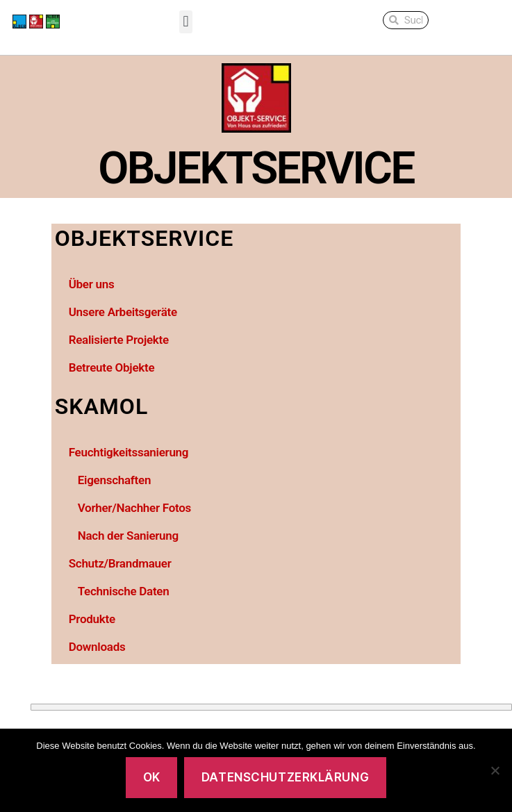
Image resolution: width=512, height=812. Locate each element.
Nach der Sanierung (128, 536)
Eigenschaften (114, 480)
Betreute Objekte (112, 367)
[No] (495, 770)
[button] (186, 22)
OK (152, 777)
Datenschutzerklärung (285, 777)
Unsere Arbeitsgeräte (123, 312)
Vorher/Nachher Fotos (134, 508)
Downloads (97, 647)
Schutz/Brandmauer (120, 563)
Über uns (92, 284)
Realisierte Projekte (119, 340)
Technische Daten (124, 591)
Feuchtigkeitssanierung (129, 452)
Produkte (92, 619)
